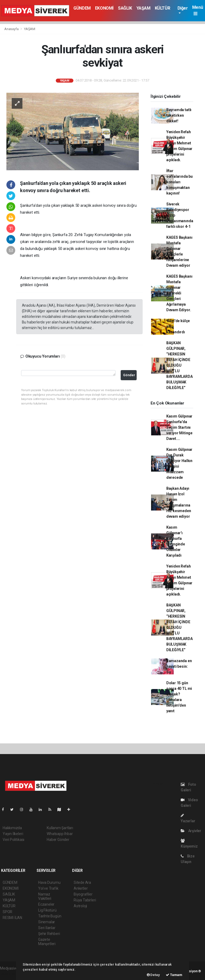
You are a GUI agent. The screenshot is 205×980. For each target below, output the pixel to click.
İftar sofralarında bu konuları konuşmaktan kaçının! (180, 182)
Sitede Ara (82, 882)
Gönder (129, 375)
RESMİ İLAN (12, 918)
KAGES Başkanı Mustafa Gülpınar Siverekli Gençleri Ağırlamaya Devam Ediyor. (179, 293)
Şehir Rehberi (49, 934)
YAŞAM (143, 8)
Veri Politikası (13, 840)
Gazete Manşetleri (47, 942)
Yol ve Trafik (48, 888)
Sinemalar (47, 922)
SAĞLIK (125, 8)
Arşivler (191, 831)
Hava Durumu (49, 882)
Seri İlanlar (47, 928)
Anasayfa (12, 29)
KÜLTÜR (163, 8)
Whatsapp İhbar (60, 834)
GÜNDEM (82, 8)
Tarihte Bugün (50, 916)
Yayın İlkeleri (13, 834)
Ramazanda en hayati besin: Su (179, 666)
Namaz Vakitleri (45, 896)
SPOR (7, 912)
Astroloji (80, 906)
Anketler (81, 888)
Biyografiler (83, 894)
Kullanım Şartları (60, 828)
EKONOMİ (104, 8)
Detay (153, 975)
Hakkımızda (12, 828)
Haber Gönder (58, 840)
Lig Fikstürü (47, 910)
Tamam (174, 975)
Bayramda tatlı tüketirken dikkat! (179, 115)
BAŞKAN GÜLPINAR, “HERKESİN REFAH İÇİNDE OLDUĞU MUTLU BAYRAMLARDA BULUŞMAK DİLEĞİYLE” (180, 365)
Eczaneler (46, 904)
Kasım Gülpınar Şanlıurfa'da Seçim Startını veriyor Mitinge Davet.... (179, 427)
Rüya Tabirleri (85, 900)
